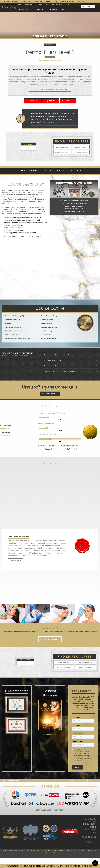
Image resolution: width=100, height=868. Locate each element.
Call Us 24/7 (68, 101)
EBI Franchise (27, 1)
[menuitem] (25, 5)
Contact (15, 1)
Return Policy (80, 851)
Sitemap (52, 851)
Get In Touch (30, 148)
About (64, 10)
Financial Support (30, 147)
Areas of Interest (81, 147)
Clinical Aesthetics (68, 1)
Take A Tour (27, 148)
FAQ (56, 1)
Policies (48, 1)
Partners (30, 851)
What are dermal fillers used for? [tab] (55, 366)
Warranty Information (65, 851)
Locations (5, 1)
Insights (81, 1)
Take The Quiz (50, 394)
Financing (39, 10)
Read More (16, 561)
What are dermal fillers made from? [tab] (56, 355)
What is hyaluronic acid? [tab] (52, 360)
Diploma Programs (62, 152)
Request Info (51, 101)
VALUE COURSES (24, 10)
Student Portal (50, 639)
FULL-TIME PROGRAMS (61, 5)
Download (50, 735)
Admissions (52, 10)
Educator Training (81, 152)
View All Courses (62, 147)
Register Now (33, 101)
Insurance (38, 1)
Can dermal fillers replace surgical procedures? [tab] (60, 371)
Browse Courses (25, 5)
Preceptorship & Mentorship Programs (50, 89)
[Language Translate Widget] (88, 6)
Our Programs (42, 5)
